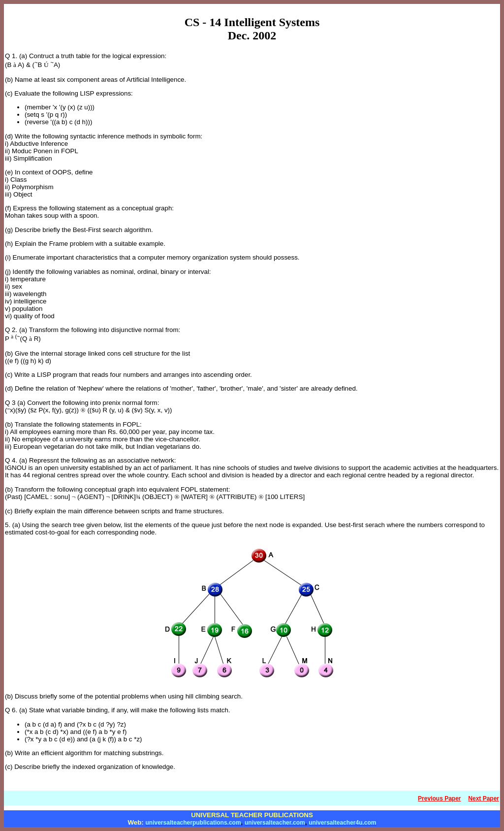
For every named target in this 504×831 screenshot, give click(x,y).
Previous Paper (439, 798)
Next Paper (484, 798)
